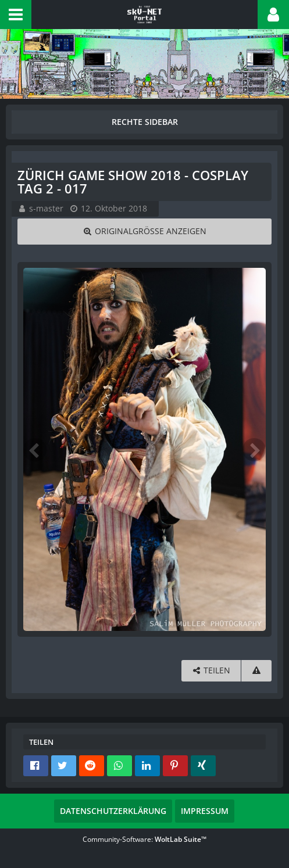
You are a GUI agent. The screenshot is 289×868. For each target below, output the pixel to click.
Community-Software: (144, 839)
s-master (46, 208)
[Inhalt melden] (256, 671)
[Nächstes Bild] (254, 450)
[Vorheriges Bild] (35, 450)
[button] (16, 15)
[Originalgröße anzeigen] (144, 232)
